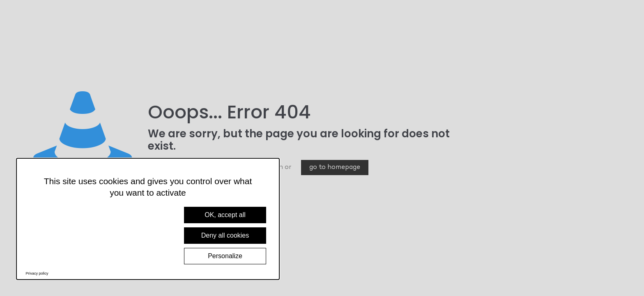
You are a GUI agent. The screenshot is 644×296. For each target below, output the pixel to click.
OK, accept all (225, 215)
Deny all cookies (225, 235)
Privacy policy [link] (37, 273)
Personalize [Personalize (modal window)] (225, 256)
